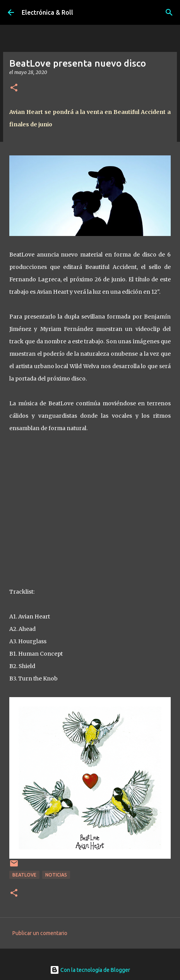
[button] (14, 88)
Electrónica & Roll (47, 12)
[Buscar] (169, 12)
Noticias (56, 875)
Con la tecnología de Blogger (90, 970)
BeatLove (24, 875)
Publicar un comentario (40, 933)
